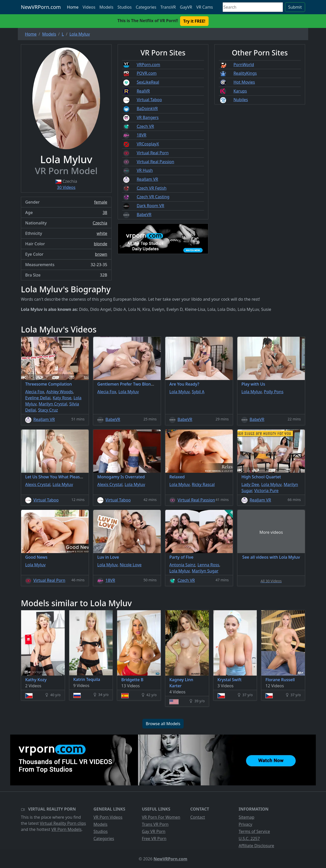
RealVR (143, 91)
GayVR (186, 7)
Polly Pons (274, 392)
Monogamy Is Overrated (121, 477)
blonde (101, 244)
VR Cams (205, 7)
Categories (146, 7)
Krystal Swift (230, 680)
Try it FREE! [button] (194, 21)
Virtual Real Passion (155, 162)
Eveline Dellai (38, 398)
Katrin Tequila (87, 679)
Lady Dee (250, 484)
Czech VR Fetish (152, 188)
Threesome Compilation (49, 384)
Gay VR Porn (154, 831)
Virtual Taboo (149, 100)
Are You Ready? (184, 384)
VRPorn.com (148, 65)
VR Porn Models (66, 829)
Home (73, 7)
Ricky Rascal (203, 484)
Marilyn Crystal (53, 404)
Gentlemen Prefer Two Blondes (127, 384)
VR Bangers (148, 117)
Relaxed (177, 477)
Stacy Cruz (48, 410)
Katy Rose (62, 398)
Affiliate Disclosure (256, 846)
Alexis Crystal (38, 484)
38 (105, 212)
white (102, 233)
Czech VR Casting (153, 197)
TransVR (168, 7)
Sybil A (198, 392)
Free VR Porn (154, 839)
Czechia (100, 223)
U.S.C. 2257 (249, 839)
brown (101, 254)
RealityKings (245, 73)
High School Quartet (261, 477)
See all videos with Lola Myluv (271, 557)
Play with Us (253, 384)
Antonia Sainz (182, 565)
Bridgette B (132, 680)
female (101, 202)
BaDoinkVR (147, 109)
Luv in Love (108, 557)
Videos (89, 7)
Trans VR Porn (155, 824)
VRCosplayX (148, 144)
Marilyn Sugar (205, 571)
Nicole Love (131, 565)
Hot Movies (244, 82)
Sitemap (247, 817)
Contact (198, 817)
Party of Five (181, 557)
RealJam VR (147, 179)
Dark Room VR (151, 206)
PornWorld (244, 65)
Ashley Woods (60, 392)
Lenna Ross (208, 565)
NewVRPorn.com (41, 7)
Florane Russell (280, 680)
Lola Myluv (129, 392)
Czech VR (145, 126)
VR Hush (145, 170)
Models (106, 7)
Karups (240, 91)
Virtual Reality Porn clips (63, 823)
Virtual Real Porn (153, 153)
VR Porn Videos (108, 817)
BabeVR (144, 215)
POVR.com (147, 73)
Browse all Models (163, 724)
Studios (125, 7)
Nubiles (241, 100)
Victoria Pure (266, 491)
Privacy (245, 824)
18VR (142, 135)
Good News (36, 557)
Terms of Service (254, 831)
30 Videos (66, 187)
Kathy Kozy (36, 680)
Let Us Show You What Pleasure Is (58, 477)
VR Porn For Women (161, 817)
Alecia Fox (35, 392)
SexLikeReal (148, 82)
